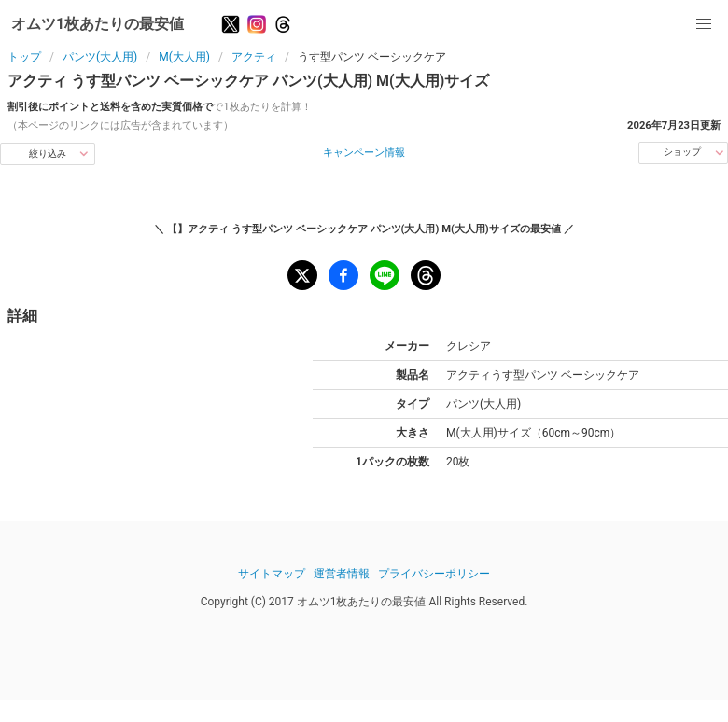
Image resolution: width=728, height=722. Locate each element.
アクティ (254, 57)
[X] (231, 24)
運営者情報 (342, 574)
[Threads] (283, 24)
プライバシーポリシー (434, 574)
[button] (704, 24)
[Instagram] (257, 24)
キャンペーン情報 (364, 153)
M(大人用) (184, 57)
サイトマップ (272, 574)
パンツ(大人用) (100, 57)
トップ (24, 57)
